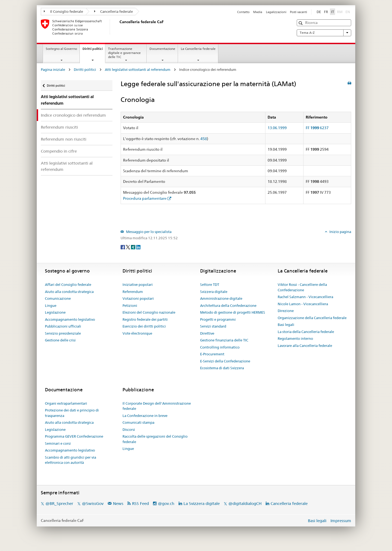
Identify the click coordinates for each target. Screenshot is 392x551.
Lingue (51, 305)
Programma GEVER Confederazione (74, 436)
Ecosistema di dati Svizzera (222, 368)
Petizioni (130, 305)
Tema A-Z (324, 33)
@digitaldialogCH (245, 503)
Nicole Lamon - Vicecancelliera (303, 304)
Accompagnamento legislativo (70, 319)
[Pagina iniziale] (118, 27)
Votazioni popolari (138, 298)
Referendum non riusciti (64, 139)
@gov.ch (166, 503)
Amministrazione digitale (221, 298)
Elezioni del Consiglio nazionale (149, 312)
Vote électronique (137, 333)
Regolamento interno (295, 338)
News (118, 503)
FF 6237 (317, 128)
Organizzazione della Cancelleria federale (312, 318)
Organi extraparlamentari (66, 403)
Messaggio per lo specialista (148, 232)
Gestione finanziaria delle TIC (224, 340)
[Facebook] (123, 247)
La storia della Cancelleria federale (306, 332)
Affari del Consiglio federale (68, 284)
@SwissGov (93, 503)
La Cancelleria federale (198, 49)
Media (258, 12)
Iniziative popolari (138, 284)
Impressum (341, 521)
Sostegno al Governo (61, 49)
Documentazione (162, 49)
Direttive (207, 333)
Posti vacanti (298, 12)
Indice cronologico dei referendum (73, 115)
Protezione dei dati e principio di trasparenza (72, 413)
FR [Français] (326, 12)
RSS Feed (140, 503)
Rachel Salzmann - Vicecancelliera (305, 297)
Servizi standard (213, 326)
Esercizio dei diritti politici (144, 326)
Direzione (286, 311)
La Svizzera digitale (202, 503)
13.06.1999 (277, 128)
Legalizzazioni (276, 12)
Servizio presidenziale (63, 333)
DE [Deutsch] (319, 12)
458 (204, 139)
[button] (301, 23)
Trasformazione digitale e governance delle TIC (124, 53)
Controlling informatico (220, 347)
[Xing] (134, 247)
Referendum (133, 292)
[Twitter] (128, 247)
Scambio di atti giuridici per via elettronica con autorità (71, 460)
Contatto (243, 12)
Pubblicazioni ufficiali (63, 326)
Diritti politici (94, 50)
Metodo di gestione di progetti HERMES (233, 312)
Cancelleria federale (114, 11)
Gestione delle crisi (60, 340)
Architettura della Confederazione (228, 305)
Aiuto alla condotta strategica (69, 292)
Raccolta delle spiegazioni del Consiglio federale (155, 439)
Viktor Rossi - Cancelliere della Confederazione (302, 287)
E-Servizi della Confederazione (225, 361)
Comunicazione (58, 298)
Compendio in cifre (59, 151)
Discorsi (129, 429)
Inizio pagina (340, 232)
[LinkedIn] (138, 247)
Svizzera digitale (214, 292)
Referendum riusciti (59, 127)
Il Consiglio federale (63, 11)
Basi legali (286, 325)
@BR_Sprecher (59, 503)
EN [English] (348, 12)
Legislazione (55, 312)
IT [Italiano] (333, 12)
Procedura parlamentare (145, 198)
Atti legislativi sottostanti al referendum (138, 69)
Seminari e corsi (58, 443)
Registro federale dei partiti (145, 319)
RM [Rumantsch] (340, 12)
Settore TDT (210, 284)
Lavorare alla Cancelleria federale (305, 346)
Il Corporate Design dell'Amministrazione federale (157, 406)
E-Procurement (212, 354)
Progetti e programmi (218, 319)
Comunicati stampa (138, 422)
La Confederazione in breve (145, 416)
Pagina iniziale (53, 69)
